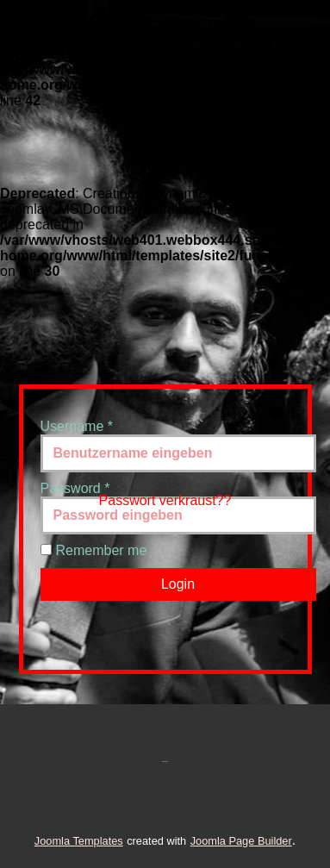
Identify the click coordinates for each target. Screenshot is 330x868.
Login (178, 584)
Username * (77, 426)
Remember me (102, 550)
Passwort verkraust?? (165, 500)
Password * (75, 488)
